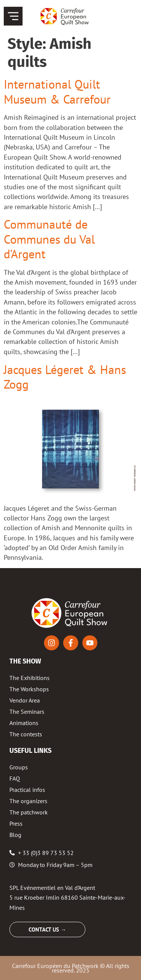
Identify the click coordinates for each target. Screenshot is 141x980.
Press (16, 823)
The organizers (28, 801)
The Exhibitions (30, 678)
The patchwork (29, 812)
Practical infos (27, 790)
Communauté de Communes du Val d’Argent (49, 239)
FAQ (15, 778)
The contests (26, 734)
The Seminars (27, 712)
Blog (15, 835)
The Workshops (29, 689)
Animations (24, 723)
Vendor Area (25, 700)
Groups (19, 767)
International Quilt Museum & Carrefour (57, 91)
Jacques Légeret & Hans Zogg (65, 377)
